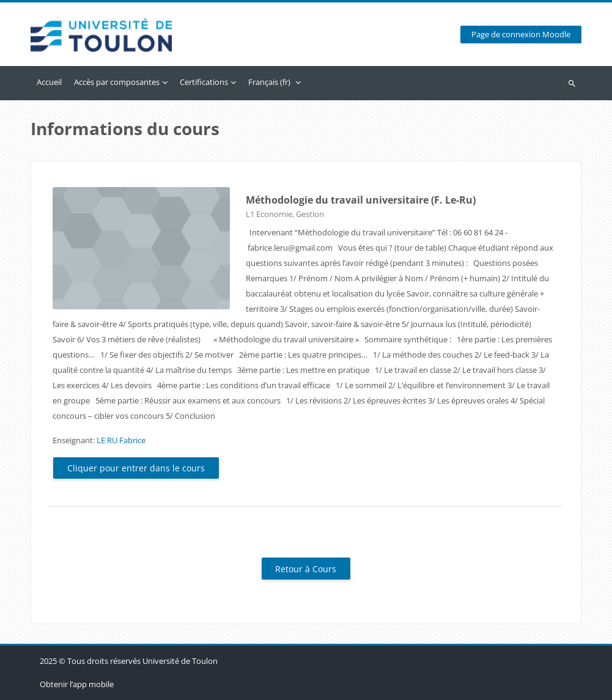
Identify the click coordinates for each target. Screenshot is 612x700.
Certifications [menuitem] (204, 82)
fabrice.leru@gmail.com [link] (290, 248)
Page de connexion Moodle (521, 35)
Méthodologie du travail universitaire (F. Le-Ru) (361, 200)
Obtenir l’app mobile (77, 684)
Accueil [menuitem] (49, 82)
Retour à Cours (306, 569)
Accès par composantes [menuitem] (117, 82)
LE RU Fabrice (121, 440)
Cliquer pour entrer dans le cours (136, 468)
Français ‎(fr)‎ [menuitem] (269, 82)
